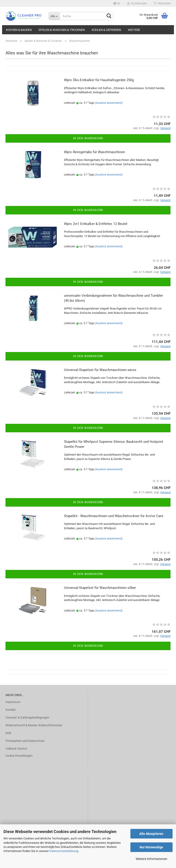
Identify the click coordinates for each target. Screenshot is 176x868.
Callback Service (16, 749)
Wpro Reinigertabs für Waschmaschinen (94, 152)
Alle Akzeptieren (151, 834)
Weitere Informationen (151, 859)
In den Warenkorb (88, 138)
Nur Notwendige (151, 847)
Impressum (13, 702)
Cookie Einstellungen (19, 756)
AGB (8, 733)
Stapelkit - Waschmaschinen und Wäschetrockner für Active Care (114, 516)
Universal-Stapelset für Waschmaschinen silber (100, 588)
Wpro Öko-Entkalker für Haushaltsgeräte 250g (99, 80)
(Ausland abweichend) (109, 103)
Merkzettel (162, 3)
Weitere (134, 30)
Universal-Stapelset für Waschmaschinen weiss (100, 370)
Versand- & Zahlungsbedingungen (27, 717)
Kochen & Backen (19, 30)
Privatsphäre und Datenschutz (25, 741)
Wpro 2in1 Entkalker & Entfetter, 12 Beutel (96, 224)
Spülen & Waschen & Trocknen (62, 30)
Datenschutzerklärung (64, 851)
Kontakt (11, 710)
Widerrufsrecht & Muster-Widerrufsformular (34, 725)
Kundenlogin (137, 3)
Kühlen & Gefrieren (106, 30)
